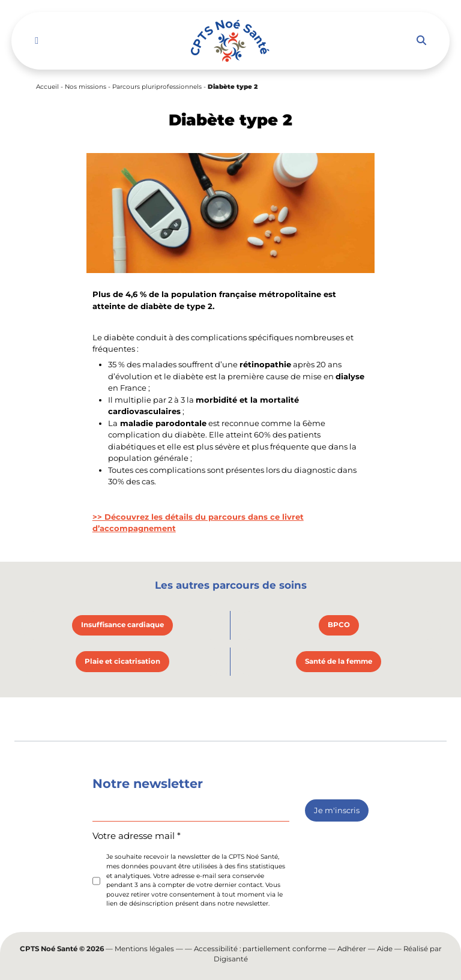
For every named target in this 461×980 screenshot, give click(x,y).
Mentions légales (144, 949)
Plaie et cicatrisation (122, 661)
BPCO (339, 625)
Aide (385, 949)
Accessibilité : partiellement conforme (260, 949)
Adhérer (352, 949)
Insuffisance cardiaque (122, 625)
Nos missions (86, 87)
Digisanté (231, 959)
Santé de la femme (339, 661)
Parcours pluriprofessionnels (157, 87)
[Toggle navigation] (37, 41)
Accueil (47, 87)
